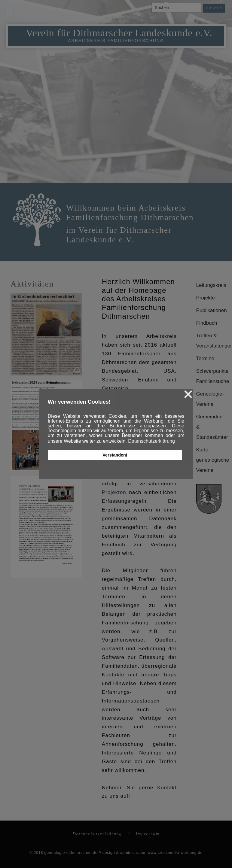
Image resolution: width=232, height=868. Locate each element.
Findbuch (207, 323)
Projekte (206, 298)
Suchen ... (152, 3)
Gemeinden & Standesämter (209, 427)
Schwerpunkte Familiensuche (209, 376)
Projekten (114, 492)
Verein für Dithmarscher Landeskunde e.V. (119, 33)
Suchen (214, 8)
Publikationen (209, 310)
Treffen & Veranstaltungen (209, 341)
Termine (205, 358)
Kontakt (167, 788)
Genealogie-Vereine (209, 399)
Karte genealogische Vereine (209, 460)
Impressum (148, 834)
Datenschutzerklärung (97, 834)
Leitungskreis (209, 285)
